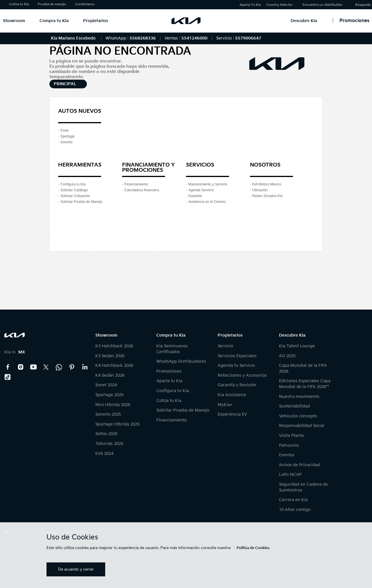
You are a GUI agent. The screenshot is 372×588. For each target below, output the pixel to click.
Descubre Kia (304, 21)
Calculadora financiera (142, 190)
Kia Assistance (232, 395)
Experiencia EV (232, 414)
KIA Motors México (267, 184)
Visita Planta (291, 436)
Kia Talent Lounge (297, 346)
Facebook (8, 367)
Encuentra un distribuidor (323, 5)
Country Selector (279, 5)
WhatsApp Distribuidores (181, 361)
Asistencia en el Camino (207, 202)
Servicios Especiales (237, 356)
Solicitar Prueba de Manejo (81, 202)
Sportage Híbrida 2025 (117, 424)
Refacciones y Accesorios (242, 375)
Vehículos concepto (298, 416)
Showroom (14, 21)
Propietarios (96, 21)
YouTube (33, 367)
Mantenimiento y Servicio (208, 184)
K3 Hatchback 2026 (114, 346)
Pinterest (72, 367)
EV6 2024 (104, 454)
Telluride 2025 (109, 444)
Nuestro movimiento (299, 397)
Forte (65, 131)
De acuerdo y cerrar (76, 569)
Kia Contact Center (59, 367)
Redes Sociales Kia (267, 196)
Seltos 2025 (106, 434)
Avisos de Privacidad (299, 465)
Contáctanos (85, 4)
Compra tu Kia (54, 21)
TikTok (8, 377)
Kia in (15, 352)
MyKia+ (225, 405)
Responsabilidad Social (302, 426)
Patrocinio (289, 445)
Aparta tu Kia (169, 381)
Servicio (225, 346)
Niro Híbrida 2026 (113, 405)
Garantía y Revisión (237, 385)
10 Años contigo (295, 510)
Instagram (21, 367)
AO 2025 (287, 356)
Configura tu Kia (73, 184)
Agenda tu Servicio (236, 366)
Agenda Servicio (201, 190)
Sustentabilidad (294, 406)
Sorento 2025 (108, 414)
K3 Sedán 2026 (110, 356)
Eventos (287, 455)
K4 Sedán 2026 (110, 375)
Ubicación (260, 190)
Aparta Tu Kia (250, 5)
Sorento (67, 142)
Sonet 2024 (106, 385)
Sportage (68, 136)
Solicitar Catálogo (74, 190)
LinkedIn (85, 367)
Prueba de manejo (52, 4)
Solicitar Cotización (75, 196)
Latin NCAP (290, 474)
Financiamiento (136, 184)
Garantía (195, 196)
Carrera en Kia (293, 500)
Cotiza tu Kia (19, 4)
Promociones (169, 371)
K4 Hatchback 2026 (114, 366)
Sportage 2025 (109, 395)
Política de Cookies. (253, 548)
